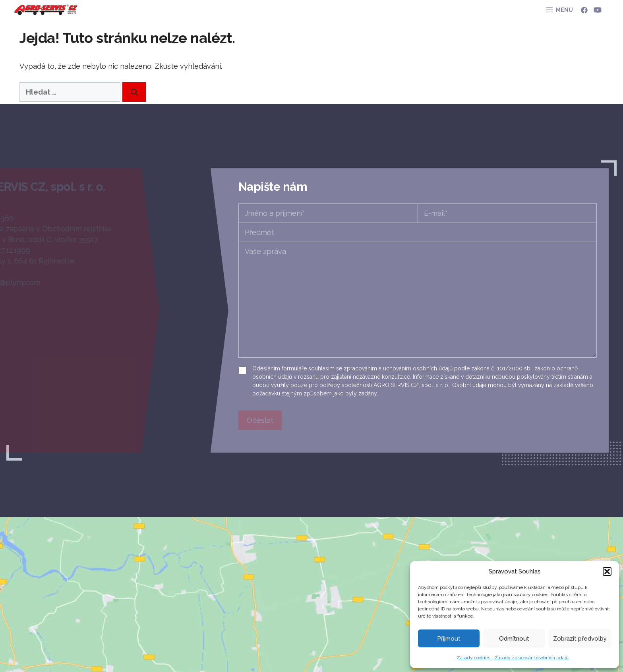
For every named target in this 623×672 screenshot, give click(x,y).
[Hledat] (134, 92)
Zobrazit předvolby (580, 639)
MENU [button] (564, 10)
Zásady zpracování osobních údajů (531, 658)
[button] (607, 571)
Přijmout (449, 639)
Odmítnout (514, 639)
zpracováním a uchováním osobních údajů (398, 368)
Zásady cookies (473, 658)
